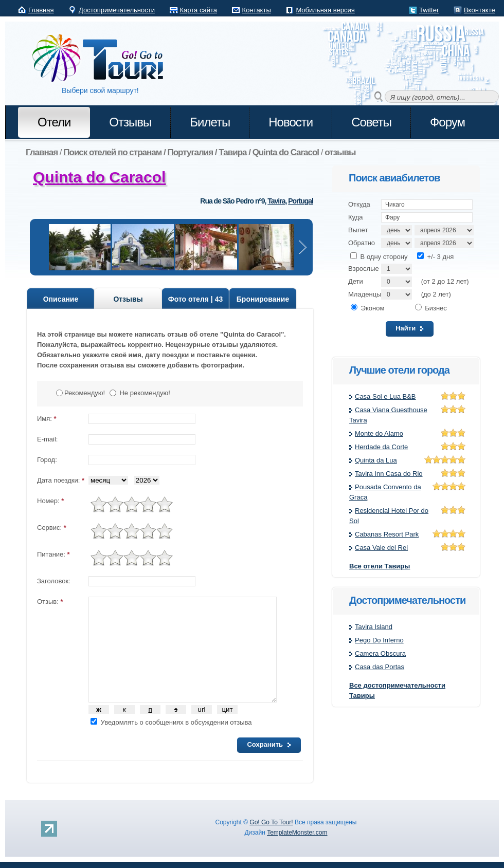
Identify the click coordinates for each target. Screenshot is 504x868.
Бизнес (431, 308)
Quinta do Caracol (99, 177)
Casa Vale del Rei (381, 548)
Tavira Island (374, 627)
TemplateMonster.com (297, 833)
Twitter (429, 10)
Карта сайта (199, 10)
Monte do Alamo (379, 433)
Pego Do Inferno (379, 640)
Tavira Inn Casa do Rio (389, 474)
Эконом (367, 308)
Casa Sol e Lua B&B (385, 396)
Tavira (276, 201)
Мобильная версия (325, 10)
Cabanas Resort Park (387, 534)
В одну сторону (379, 257)
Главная (41, 10)
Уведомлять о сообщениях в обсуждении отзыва (171, 722)
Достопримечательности (117, 10)
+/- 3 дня (435, 257)
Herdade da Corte (381, 447)
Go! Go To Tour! (271, 822)
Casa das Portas (380, 667)
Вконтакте (480, 10)
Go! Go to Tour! (103, 59)
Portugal (301, 201)
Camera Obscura (380, 653)
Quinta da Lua (376, 460)
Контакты (257, 10)
